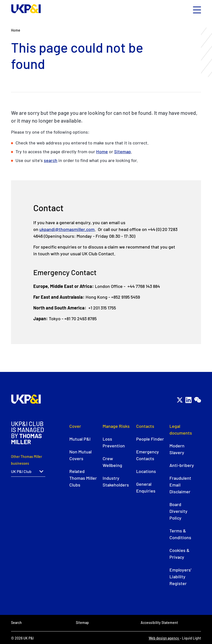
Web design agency (164, 638)
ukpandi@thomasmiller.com (67, 229)
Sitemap (123, 151)
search (51, 160)
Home (102, 151)
